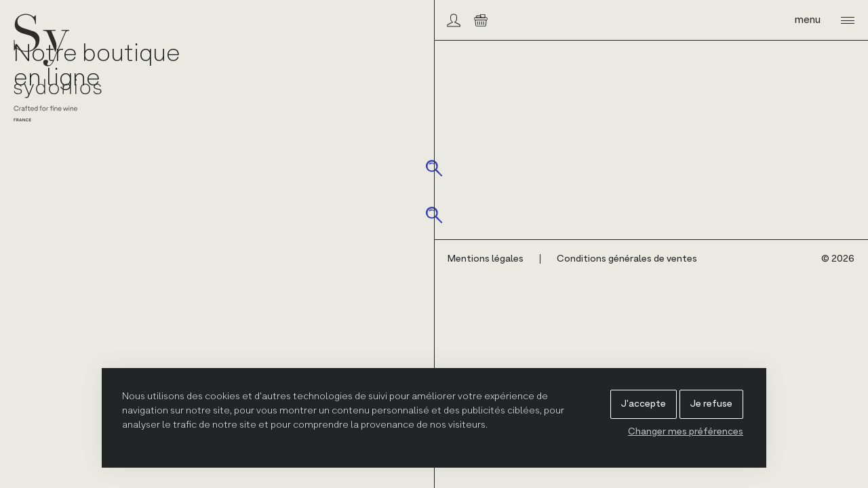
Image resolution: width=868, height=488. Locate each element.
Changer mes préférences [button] (686, 432)
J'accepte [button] (644, 404)
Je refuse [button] (711, 404)
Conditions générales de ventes (627, 259)
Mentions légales (486, 259)
